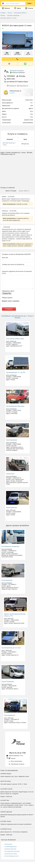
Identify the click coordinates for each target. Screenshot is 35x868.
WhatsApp (22, 76)
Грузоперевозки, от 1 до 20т (16, 372)
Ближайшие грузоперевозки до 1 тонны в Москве (17, 317)
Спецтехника (8, 844)
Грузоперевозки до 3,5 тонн (11, 648)
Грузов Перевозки (8, 682)
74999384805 (11, 76)
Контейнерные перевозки (10, 546)
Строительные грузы (11, 854)
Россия (10, 13)
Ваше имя (5, 258)
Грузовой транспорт (10, 849)
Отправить (9, 309)
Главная (3, 13)
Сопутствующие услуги (11, 856)
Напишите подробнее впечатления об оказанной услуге (17, 272)
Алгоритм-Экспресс (17, 71)
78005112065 (11, 79)
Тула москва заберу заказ (15, 339)
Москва (3, 15)
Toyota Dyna (10, 474)
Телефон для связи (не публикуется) (13, 264)
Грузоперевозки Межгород (15, 406)
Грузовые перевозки (13, 15)
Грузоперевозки (11, 440)
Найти (29, 3)
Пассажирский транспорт (12, 851)
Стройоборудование (11, 847)
